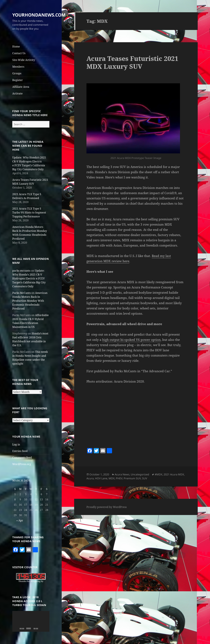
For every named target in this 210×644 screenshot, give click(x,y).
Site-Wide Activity (24, 60)
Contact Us (19, 53)
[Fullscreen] (46, 628)
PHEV (119, 478)
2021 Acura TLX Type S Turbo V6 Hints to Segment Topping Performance (29, 212)
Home (16, 46)
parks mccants (21, 271)
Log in (16, 444)
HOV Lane (101, 478)
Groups (17, 73)
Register (18, 80)
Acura (90, 478)
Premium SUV (132, 478)
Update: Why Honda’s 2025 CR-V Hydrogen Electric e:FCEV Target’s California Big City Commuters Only (29, 278)
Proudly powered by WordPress (107, 507)
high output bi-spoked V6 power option (131, 340)
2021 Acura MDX (174, 474)
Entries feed (20, 451)
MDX (112, 478)
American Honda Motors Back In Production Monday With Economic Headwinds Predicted (30, 301)
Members (18, 67)
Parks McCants (21, 293)
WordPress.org (22, 464)
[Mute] (41, 628)
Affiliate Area (21, 87)
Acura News (122, 474)
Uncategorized (140, 474)
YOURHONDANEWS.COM (39, 15)
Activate (17, 93)
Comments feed (22, 458)
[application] (31, 621)
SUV (145, 478)
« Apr (20, 520)
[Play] (17, 628)
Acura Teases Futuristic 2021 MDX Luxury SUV (132, 62)
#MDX (158, 474)
